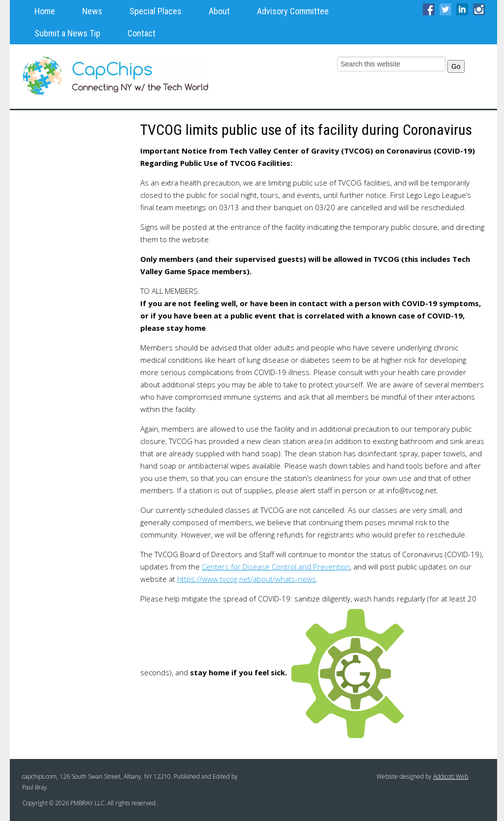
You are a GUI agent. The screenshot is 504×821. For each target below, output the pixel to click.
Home (45, 11)
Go (456, 66)
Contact (142, 33)
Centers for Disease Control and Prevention (276, 567)
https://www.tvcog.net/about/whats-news (247, 579)
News (92, 11)
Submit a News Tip (67, 33)
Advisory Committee (293, 11)
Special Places (156, 11)
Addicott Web (451, 776)
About (219, 11)
